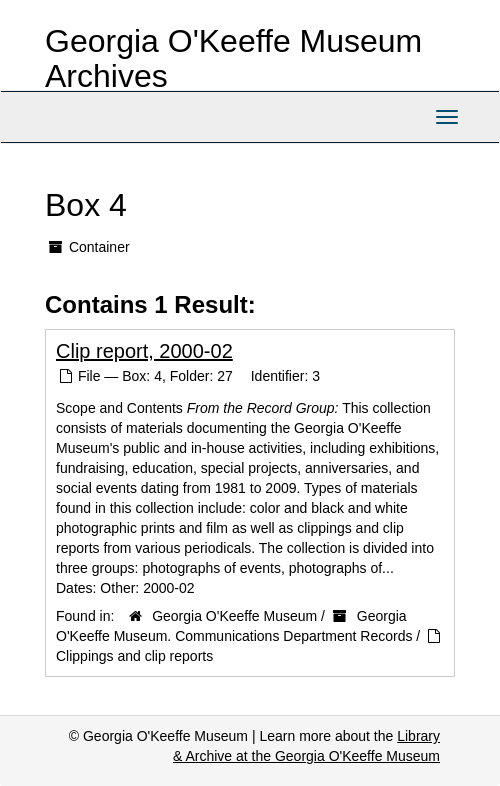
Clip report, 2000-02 (144, 351)
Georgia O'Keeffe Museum (234, 616)
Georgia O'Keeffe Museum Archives (233, 58)
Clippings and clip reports (134, 656)
